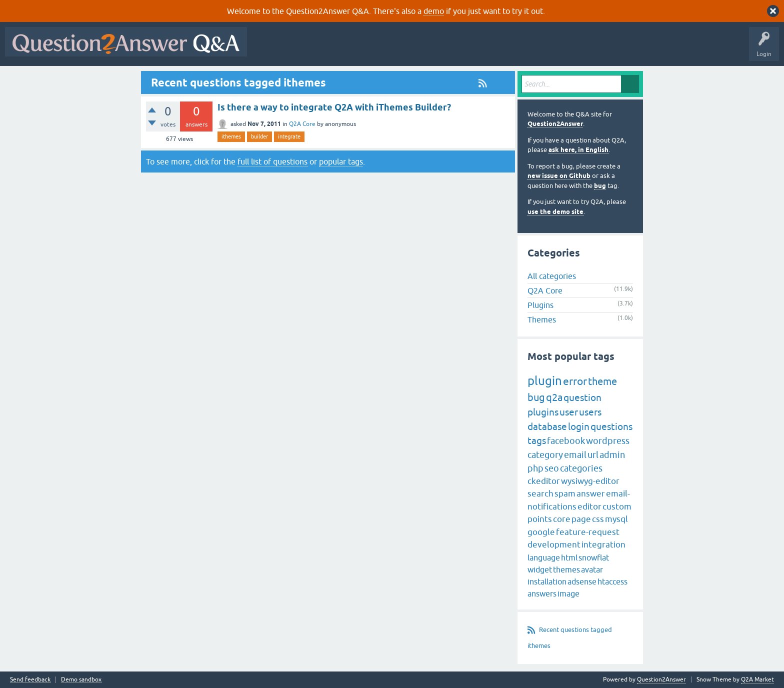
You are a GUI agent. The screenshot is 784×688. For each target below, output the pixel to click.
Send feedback (30, 680)
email (575, 455)
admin (612, 455)
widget (540, 569)
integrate (289, 136)
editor (589, 506)
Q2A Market (757, 679)
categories (581, 468)
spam (565, 493)
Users (452, 49)
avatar (592, 569)
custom (617, 506)
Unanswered (382, 49)
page (581, 519)
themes (566, 569)
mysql (616, 519)
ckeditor (544, 481)
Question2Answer (555, 124)
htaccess (612, 581)
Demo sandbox (81, 680)
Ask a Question (493, 49)
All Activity (269, 49)
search (540, 493)
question (582, 397)
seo (552, 468)
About (560, 49)
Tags (420, 49)
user (569, 412)
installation (547, 581)
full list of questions (272, 161)
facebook (566, 441)
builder (259, 136)
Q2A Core (302, 124)
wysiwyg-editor (590, 481)
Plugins (540, 305)
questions (611, 426)
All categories (552, 276)
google (541, 532)
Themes (542, 319)
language (544, 557)
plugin (545, 381)
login (579, 426)
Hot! (344, 49)
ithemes (231, 136)
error (575, 381)
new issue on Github (559, 176)
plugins (543, 412)
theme (602, 381)
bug (600, 186)
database (547, 426)
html (569, 557)
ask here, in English (578, 150)
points (540, 519)
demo (434, 11)
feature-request (588, 532)
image (568, 593)
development (554, 544)
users (590, 412)
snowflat (594, 557)
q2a (554, 397)
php (535, 468)
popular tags (341, 161)
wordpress (608, 441)
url (593, 455)
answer (591, 493)
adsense (582, 581)
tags (537, 440)
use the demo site (555, 212)
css (598, 519)
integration (603, 544)
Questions (309, 49)
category (545, 455)
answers (542, 593)
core (562, 519)
